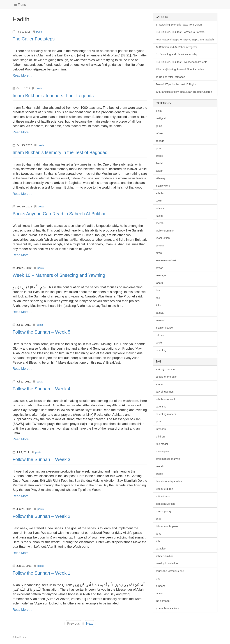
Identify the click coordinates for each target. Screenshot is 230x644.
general (160, 246)
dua (158, 290)
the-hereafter (163, 601)
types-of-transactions (168, 608)
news (159, 253)
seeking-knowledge (167, 563)
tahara (159, 283)
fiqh (158, 541)
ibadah (159, 163)
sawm (159, 201)
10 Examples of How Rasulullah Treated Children (184, 92)
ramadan (161, 429)
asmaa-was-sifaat (166, 260)
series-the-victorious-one (170, 571)
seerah (160, 223)
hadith (159, 216)
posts (39, 32)
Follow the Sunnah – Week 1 (42, 573)
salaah (159, 171)
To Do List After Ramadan (170, 77)
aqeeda (160, 141)
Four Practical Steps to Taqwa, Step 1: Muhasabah (185, 40)
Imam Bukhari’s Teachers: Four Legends (53, 96)
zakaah (160, 335)
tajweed (160, 320)
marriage (161, 275)
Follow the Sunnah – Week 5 (42, 332)
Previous (73, 624)
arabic (159, 156)
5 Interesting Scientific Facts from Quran (179, 25)
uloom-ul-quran (164, 489)
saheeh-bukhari (165, 556)
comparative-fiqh (165, 504)
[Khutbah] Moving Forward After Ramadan (180, 69)
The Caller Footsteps (34, 39)
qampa (160, 313)
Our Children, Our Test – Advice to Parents (180, 32)
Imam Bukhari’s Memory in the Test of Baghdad (60, 152)
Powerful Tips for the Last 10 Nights (176, 84)
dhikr (158, 519)
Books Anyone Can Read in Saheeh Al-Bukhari (60, 214)
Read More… (22, 75)
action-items (163, 496)
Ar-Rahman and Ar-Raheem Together (177, 47)
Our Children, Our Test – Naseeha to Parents (181, 62)
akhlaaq (160, 178)
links (158, 305)
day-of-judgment (165, 392)
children (160, 437)
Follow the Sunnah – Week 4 (42, 389)
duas (158, 534)
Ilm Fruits (19, 5)
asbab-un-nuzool (165, 399)
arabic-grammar (165, 231)
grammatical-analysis (168, 459)
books (159, 343)
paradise (161, 549)
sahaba (160, 193)
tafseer (160, 133)
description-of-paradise (169, 481)
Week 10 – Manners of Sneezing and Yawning (59, 275)
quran (159, 148)
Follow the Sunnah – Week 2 (42, 516)
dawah (159, 268)
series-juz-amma (165, 369)
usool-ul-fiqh (163, 238)
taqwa (159, 593)
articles (160, 208)
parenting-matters (166, 414)
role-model (162, 444)
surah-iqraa (162, 452)
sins (158, 579)
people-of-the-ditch (166, 377)
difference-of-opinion (167, 526)
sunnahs (160, 586)
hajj (158, 298)
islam (159, 111)
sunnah (160, 384)
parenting (161, 350)
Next (89, 624)
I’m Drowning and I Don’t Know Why (176, 54)
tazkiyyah (161, 118)
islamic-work (163, 186)
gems (159, 126)
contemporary (164, 511)
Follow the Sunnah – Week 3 (42, 459)
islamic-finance (164, 328)
